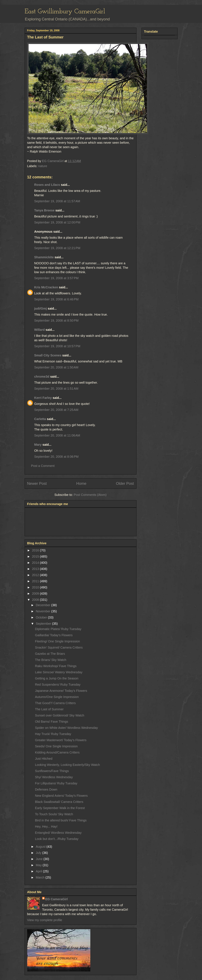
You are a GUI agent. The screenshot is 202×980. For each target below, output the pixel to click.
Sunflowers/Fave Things (52, 771)
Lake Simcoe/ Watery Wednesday (59, 672)
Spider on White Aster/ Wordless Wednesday (66, 728)
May (39, 865)
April (39, 871)
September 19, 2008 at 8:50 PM (56, 320)
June (40, 859)
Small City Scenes (48, 355)
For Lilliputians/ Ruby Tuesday (56, 783)
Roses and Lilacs (47, 185)
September (44, 624)
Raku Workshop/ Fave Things (56, 666)
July (39, 853)
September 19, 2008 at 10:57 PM (57, 346)
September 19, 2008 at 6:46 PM (56, 299)
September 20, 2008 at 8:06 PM (56, 457)
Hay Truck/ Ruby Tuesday (53, 734)
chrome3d (42, 377)
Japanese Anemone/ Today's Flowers (61, 691)
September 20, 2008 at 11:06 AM (57, 435)
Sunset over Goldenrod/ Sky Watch (60, 715)
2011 (36, 581)
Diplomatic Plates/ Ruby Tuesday (58, 629)
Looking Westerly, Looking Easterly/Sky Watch (68, 765)
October (42, 617)
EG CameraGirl (57, 899)
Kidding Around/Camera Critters (57, 752)
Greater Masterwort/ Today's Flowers (61, 740)
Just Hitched (44, 759)
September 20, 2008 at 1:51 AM (56, 389)
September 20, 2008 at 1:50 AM (56, 367)
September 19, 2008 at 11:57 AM (57, 201)
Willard (40, 330)
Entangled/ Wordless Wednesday (58, 833)
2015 (36, 556)
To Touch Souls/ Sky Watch (54, 814)
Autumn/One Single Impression (57, 697)
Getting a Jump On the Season (57, 678)
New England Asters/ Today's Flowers (61, 796)
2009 (36, 594)
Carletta (40, 419)
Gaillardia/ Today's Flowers (54, 635)
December (43, 605)
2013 (36, 569)
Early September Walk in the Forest (60, 808)
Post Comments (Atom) (90, 495)
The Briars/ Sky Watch (51, 660)
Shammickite (44, 257)
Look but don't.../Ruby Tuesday (57, 839)
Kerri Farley (43, 398)
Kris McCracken (46, 287)
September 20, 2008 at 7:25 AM (56, 410)
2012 (36, 575)
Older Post (125, 483)
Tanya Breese (44, 210)
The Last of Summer (49, 709)
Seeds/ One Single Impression (56, 746)
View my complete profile (45, 920)
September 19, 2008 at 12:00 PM (57, 222)
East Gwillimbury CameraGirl (65, 12)
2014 (36, 563)
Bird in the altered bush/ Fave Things (61, 820)
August (41, 847)
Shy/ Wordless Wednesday (54, 777)
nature (43, 166)
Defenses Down (46, 789)
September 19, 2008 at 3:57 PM (56, 278)
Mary (38, 445)
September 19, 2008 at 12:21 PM (57, 248)
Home (81, 483)
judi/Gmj (41, 308)
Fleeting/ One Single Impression (58, 641)
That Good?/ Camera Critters (55, 703)
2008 (36, 600)
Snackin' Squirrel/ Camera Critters (59, 647)
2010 (36, 587)
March (41, 877)
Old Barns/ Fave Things (52, 722)
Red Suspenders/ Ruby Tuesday (58, 685)
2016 (36, 550)
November (43, 611)
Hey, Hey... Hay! (46, 826)
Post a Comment (43, 466)
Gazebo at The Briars (50, 654)
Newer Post (37, 483)
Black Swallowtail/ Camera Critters (59, 802)
